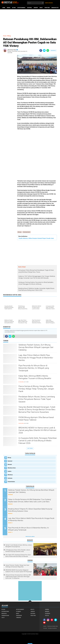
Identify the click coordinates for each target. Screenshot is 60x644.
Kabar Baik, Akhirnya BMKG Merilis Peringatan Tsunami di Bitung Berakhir (35, 377)
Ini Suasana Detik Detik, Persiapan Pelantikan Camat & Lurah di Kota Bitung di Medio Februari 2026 (37, 441)
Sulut (3, 618)
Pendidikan (19, 616)
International (5, 612)
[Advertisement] (30, 21)
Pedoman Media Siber (53, 626)
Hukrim (10, 471)
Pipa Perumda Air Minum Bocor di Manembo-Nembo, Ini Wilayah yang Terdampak (34, 368)
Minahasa (10, 475)
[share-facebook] (41, 50)
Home (4, 8)
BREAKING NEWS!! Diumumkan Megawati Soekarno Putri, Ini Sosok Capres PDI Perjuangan (19, 571)
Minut (41, 8)
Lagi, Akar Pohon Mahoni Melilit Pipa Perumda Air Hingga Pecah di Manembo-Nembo (36, 358)
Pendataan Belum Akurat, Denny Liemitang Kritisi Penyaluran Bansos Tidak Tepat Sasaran (37, 399)
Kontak (45, 628)
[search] (35, 3)
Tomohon (18, 618)
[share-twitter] (44, 50)
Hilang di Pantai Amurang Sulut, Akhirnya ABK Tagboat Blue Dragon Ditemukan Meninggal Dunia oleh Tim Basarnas (18, 577)
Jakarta (33, 612)
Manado (36, 8)
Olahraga (48, 614)
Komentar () (53, 50)
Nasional (30, 8)
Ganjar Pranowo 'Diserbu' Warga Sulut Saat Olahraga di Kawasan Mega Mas (17, 566)
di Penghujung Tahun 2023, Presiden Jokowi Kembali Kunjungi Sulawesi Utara (18, 551)
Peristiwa (47, 8)
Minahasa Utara (12, 468)
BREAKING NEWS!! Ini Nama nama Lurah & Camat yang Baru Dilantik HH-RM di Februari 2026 (37, 430)
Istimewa (10, 478)
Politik (47, 616)
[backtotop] (30, 602)
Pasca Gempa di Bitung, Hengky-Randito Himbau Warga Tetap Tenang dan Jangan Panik (37, 389)
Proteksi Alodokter (52, 628)
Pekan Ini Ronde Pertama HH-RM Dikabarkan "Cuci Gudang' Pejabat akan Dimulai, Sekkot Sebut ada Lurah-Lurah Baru (31, 501)
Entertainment (21, 8)
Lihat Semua (30, 448)
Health (32, 609)
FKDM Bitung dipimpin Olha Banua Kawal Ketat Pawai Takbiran (37, 419)
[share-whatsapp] (48, 50)
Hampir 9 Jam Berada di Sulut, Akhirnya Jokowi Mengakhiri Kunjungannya (19, 546)
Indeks (9, 8)
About (45, 626)
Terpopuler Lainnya (30, 537)
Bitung (14, 8)
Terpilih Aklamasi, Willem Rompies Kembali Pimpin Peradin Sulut (36, 238)
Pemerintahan (11, 482)
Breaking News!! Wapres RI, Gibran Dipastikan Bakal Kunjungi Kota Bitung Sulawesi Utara (31, 510)
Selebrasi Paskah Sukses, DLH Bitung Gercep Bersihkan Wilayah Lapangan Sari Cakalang (37, 347)
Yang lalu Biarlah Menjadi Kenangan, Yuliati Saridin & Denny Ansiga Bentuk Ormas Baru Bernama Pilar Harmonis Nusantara (37, 410)
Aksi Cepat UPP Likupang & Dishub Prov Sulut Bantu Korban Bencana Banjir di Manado (18, 556)
